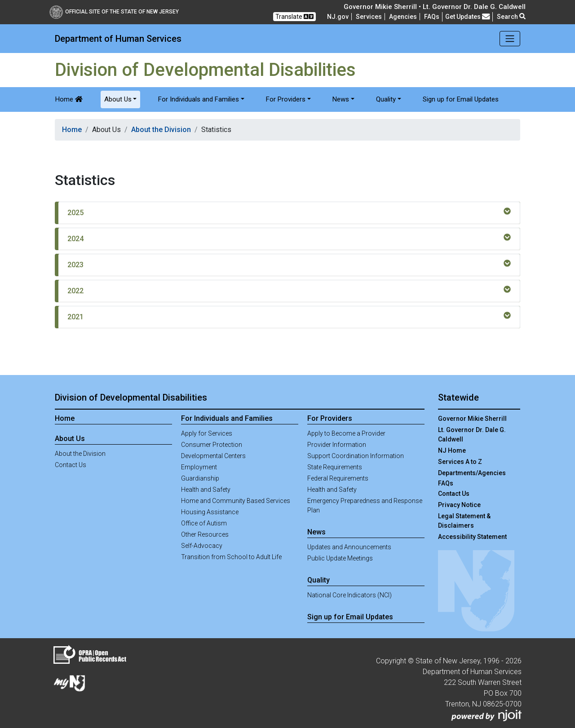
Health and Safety (206, 490)
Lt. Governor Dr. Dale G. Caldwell (472, 435)
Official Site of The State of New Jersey (114, 12)
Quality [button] (386, 99)
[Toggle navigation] (510, 39)
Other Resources (205, 534)
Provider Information (337, 445)
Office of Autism (204, 523)
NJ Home (452, 450)
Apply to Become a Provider (346, 433)
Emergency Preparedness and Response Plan (365, 505)
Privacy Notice (459, 505)
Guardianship (200, 478)
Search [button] (511, 17)
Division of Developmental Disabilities (131, 397)
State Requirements (335, 467)
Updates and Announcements (349, 547)
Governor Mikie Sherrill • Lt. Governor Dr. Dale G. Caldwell (435, 7)
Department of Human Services (118, 39)
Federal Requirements (338, 478)
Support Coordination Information (356, 456)
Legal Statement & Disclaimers (464, 521)
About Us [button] (118, 99)
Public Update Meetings (340, 558)
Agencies (403, 17)
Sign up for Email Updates (461, 99)
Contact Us (71, 465)
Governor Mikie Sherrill (472, 419)
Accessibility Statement (472, 537)
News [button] (341, 99)
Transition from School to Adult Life (231, 557)
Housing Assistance (210, 512)
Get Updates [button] (468, 17)
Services (369, 17)
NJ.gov (338, 17)
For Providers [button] (286, 99)
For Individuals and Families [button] (199, 99)
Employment (199, 467)
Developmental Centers (213, 456)
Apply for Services (207, 433)
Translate (294, 17)
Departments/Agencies (472, 473)
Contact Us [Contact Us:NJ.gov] (454, 494)
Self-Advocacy (202, 546)
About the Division (161, 130)
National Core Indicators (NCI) (349, 595)
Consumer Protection (212, 445)
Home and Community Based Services (236, 501)
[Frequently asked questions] (432, 17)
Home (69, 99)
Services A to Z (460, 462)
